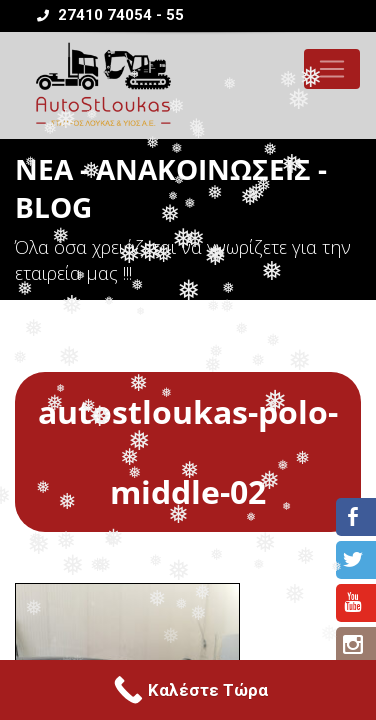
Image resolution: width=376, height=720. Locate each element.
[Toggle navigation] (332, 69)
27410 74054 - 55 (110, 15)
